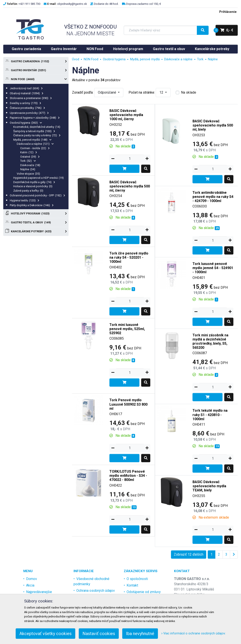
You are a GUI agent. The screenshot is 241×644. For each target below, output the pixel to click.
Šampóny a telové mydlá (34, 131)
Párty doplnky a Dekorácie (32, 205)
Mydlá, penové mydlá (32, 140)
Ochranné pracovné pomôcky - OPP (37, 195)
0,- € (224, 30)
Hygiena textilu (24, 200)
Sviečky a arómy (25, 103)
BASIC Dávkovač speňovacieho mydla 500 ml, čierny (130, 186)
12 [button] (162, 92)
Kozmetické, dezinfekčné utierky (37, 127)
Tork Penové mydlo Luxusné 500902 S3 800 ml (128, 404)
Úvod (76, 59)
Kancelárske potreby (212, 49)
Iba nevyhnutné (140, 634)
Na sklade (189, 92)
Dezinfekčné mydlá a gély (34, 182)
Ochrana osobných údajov (96, 591)
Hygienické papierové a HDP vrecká (38, 178)
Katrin (29, 152)
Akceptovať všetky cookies (45, 634)
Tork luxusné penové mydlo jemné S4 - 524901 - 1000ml (213, 268)
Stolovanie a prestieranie (31, 98)
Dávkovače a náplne (35, 144)
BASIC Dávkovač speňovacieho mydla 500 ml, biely (213, 125)
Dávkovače (30, 165)
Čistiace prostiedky (27, 108)
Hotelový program (128, 49)
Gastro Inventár (64, 49)
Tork (28, 161)
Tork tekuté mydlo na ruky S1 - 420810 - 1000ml (210, 415)
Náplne (28, 169)
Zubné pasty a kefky (28, 191)
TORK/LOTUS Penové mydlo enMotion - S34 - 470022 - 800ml (128, 476)
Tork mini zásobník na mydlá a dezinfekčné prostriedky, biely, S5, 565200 (210, 341)
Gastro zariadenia (26, 49)
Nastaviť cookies (99, 634)
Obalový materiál (27, 93)
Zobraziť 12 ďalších (189, 554)
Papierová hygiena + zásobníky (35, 118)
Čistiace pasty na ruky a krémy (37, 135)
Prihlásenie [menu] (228, 12)
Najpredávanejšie (39, 592)
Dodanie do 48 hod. (106, 4)
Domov (32, 579)
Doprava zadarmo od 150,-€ (144, 4)
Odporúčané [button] (107, 92)
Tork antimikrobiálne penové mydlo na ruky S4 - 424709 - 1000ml (213, 197)
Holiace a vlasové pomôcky (33, 186)
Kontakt (132, 585)
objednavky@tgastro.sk (72, 4)
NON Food (95, 49)
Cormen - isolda (35, 148)
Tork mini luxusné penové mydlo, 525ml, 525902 (127, 329)
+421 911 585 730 (29, 4)
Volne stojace (28, 174)
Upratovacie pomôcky (29, 113)
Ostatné (30, 157)
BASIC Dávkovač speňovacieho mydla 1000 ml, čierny (126, 115)
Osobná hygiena (26, 123)
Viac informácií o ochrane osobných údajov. (193, 633)
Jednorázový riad (26, 88)
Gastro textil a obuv (169, 49)
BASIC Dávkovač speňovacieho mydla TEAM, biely (209, 486)
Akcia (30, 585)
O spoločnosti (137, 579)
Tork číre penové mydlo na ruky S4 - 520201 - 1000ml (129, 257)
